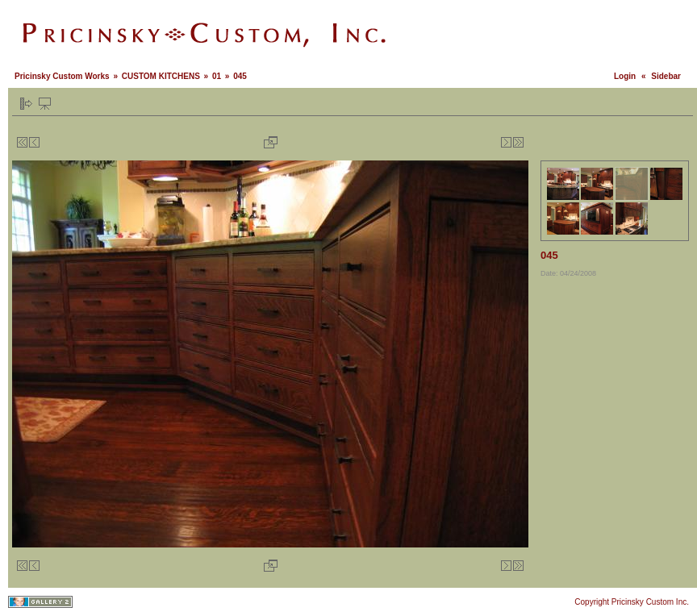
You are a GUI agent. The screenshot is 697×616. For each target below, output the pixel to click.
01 (217, 76)
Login (625, 76)
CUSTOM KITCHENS (161, 76)
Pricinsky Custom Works (62, 76)
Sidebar (666, 76)
